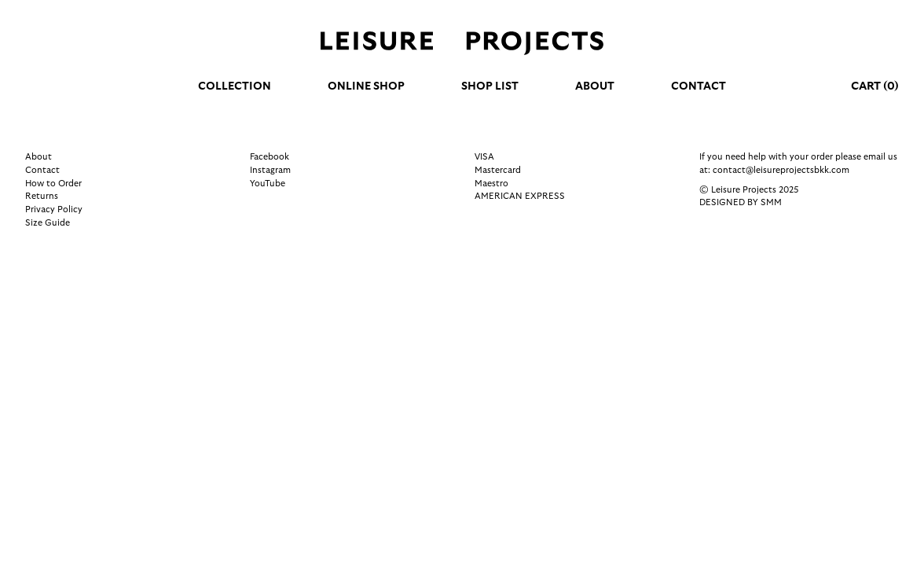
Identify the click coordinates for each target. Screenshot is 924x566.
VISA (484, 157)
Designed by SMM (741, 202)
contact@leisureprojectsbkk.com (781, 170)
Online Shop (366, 86)
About (595, 86)
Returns (42, 196)
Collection (235, 86)
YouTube (268, 184)
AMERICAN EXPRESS (520, 196)
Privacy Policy (54, 209)
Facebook (269, 157)
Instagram (270, 170)
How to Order (53, 184)
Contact (698, 86)
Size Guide (48, 223)
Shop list (490, 86)
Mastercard (498, 170)
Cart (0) (875, 86)
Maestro (491, 184)
